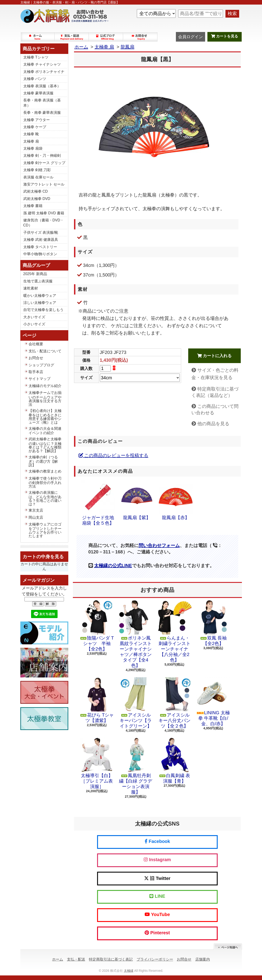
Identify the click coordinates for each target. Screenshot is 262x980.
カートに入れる (214, 356)
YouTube (157, 914)
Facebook (157, 841)
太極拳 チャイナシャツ (42, 64)
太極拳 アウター (37, 120)
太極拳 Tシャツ (36, 57)
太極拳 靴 (31, 134)
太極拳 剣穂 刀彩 (37, 170)
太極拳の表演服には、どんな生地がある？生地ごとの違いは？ (45, 498)
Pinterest (157, 933)
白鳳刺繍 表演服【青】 (175, 761)
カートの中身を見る (43, 557)
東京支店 (36, 510)
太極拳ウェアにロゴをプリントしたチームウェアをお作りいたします (45, 530)
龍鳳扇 (127, 47)
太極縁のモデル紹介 (45, 386)
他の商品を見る (213, 424)
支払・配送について (72, 37)
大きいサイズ (34, 317)
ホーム (38, 37)
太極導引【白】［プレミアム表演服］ (97, 763)
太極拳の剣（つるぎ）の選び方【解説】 (43, 461)
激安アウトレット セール (44, 184)
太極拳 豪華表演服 (38, 93)
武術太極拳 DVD (37, 199)
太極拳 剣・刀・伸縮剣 (42, 155)
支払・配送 (76, 959)
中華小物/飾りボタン (40, 254)
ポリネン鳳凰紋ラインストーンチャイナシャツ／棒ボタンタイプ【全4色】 (136, 634)
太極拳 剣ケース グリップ (44, 163)
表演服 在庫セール (38, 177)
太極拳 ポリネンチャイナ (44, 72)
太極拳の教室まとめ (45, 471)
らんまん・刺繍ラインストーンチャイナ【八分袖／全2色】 (175, 631)
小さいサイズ (34, 324)
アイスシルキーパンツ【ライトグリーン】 (136, 703)
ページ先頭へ (228, 947)
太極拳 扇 (31, 141)
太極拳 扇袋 (33, 148)
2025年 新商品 (35, 274)
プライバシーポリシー (155, 959)
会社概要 (36, 344)
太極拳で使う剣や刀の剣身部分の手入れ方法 (45, 482)
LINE (157, 896)
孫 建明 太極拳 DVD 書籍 (44, 213)
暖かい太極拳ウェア (40, 296)
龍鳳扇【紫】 (137, 500)
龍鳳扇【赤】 (176, 500)
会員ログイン (191, 37)
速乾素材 (31, 288)
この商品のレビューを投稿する (114, 455)
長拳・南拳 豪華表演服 (42, 113)
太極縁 (129, 971)
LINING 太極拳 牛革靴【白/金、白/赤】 (213, 702)
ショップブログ (106, 37)
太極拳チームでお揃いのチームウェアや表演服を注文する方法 (45, 398)
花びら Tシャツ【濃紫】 (97, 700)
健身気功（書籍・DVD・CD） (44, 223)
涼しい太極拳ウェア (40, 303)
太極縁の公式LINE (113, 566)
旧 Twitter (157, 878)
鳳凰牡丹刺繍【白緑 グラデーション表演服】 (136, 766)
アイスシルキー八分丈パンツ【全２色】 (175, 703)
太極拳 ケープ (35, 127)
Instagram (157, 860)
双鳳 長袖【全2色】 (213, 623)
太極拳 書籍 (33, 206)
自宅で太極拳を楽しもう (43, 310)
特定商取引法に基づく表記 (111, 959)
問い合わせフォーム (159, 545)
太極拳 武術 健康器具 (41, 240)
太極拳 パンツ (35, 79)
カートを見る (225, 36)
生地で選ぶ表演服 (38, 281)
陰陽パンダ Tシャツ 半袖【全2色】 (97, 626)
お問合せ (140, 37)
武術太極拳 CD (36, 191)
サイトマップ (40, 379)
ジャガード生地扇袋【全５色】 (98, 503)
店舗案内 (203, 959)
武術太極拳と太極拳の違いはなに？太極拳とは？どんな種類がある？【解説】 (45, 445)
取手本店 (36, 372)
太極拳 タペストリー (40, 247)
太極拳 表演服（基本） (42, 86)
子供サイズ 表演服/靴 (41, 232)
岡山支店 (36, 517)
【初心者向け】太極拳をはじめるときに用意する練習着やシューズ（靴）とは (45, 417)
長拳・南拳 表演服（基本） (42, 103)
